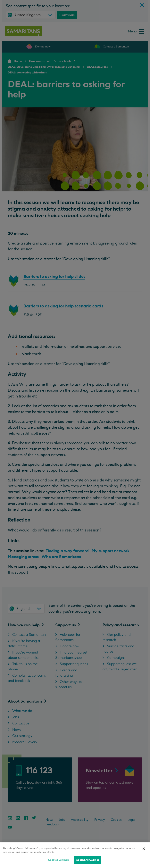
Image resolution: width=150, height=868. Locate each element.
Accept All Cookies (87, 860)
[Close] (144, 849)
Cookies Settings (58, 860)
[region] (75, 855)
